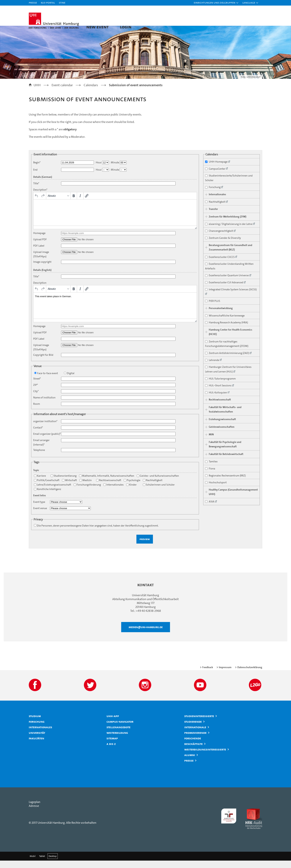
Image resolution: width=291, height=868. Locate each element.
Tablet (42, 864)
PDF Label (39, 253)
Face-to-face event (46, 381)
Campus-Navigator (120, 729)
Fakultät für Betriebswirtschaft (226, 462)
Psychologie (132, 488)
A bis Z (111, 751)
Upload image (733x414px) (41, 262)
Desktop (53, 864)
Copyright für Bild (43, 362)
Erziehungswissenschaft (222, 427)
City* (36, 399)
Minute (115, 170)
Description (40, 290)
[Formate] (58, 203)
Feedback (208, 675)
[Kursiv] (80, 203)
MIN (211, 442)
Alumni (190, 762)
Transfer (213, 216)
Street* (37, 386)
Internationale (195, 735)
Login (126, 27)
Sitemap (112, 746)
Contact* (38, 435)
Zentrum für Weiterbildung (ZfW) (228, 224)
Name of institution (44, 405)
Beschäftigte (193, 751)
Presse (33, 3)
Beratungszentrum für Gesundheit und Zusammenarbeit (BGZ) (230, 255)
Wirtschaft (69, 488)
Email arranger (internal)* (41, 450)
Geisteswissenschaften (222, 434)
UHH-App (113, 723)
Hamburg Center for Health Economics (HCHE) (230, 339)
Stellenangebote (118, 735)
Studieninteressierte (199, 723)
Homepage (39, 241)
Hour (99, 170)
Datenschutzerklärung (250, 675)
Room (37, 411)
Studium (35, 723)
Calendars (91, 93)
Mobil (33, 864)
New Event (97, 27)
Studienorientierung (64, 483)
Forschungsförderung (87, 492)
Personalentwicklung (221, 316)
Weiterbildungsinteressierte (205, 757)
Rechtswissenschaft (109, 488)
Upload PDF (40, 247)
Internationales (113, 492)
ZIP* (36, 392)
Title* (36, 191)
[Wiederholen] (43, 203)
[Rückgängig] (37, 203)
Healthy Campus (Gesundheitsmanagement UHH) (233, 499)
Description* (40, 197)
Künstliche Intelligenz (48, 497)
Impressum (225, 675)
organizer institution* (45, 429)
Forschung (37, 729)
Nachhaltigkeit (153, 488)
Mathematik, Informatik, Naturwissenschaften (107, 483)
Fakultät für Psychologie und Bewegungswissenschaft (225, 452)
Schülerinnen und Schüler (159, 492)
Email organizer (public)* (47, 441)
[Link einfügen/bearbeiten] (87, 203)
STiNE (62, 3)
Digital (69, 381)
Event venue (40, 516)
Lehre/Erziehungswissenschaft (53, 492)
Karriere (40, 483)
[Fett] (74, 203)
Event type (39, 509)
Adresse (34, 813)
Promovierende (195, 740)
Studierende (193, 729)
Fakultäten (36, 746)
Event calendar (62, 93)
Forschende (193, 746)
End (35, 177)
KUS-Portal (48, 3)
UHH (37, 93)
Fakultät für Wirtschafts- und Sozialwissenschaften (225, 417)
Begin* (37, 170)
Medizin (86, 488)
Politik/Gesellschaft (47, 488)
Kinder (131, 492)
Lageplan (35, 809)
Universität (37, 740)
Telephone (39, 457)
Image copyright (42, 269)
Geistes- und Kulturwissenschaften (158, 483)
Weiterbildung (117, 740)
